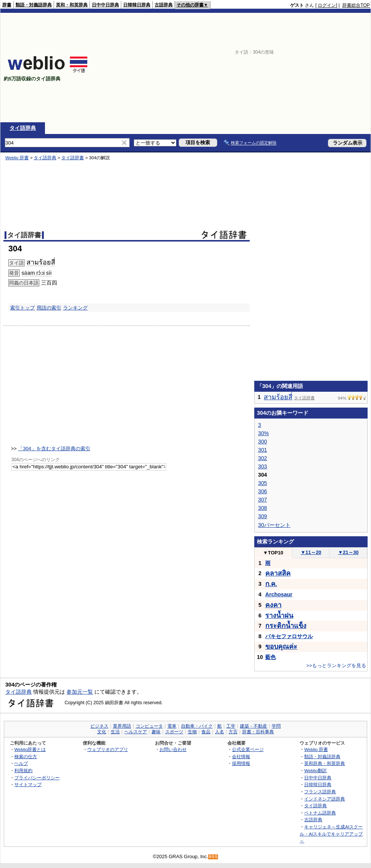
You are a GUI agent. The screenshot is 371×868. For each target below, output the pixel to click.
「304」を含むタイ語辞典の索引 (54, 449)
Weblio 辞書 (17, 158)
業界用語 (122, 726)
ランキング (75, 308)
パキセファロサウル (289, 636)
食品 (206, 732)
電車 (172, 726)
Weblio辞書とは (30, 749)
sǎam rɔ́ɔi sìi (36, 273)
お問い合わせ (173, 749)
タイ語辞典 (23, 128)
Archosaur (279, 594)
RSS (213, 857)
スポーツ (174, 732)
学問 (276, 726)
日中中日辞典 (105, 5)
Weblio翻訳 (315, 770)
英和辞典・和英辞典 (325, 763)
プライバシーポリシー (37, 778)
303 (263, 466)
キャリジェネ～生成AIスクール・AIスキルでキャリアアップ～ (331, 834)
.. (271, 584)
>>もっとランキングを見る (336, 666)
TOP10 (273, 553)
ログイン (327, 5)
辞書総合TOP (356, 5)
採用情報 (241, 763)
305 (263, 483)
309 (263, 516)
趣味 (156, 732)
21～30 (349, 552)
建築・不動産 (254, 726)
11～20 (311, 552)
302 (263, 458)
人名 (220, 732)
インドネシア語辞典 (325, 799)
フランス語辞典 (320, 792)
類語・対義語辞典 (34, 5)
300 (263, 442)
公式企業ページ (248, 749)
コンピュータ (149, 726)
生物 (192, 732)
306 (263, 491)
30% (264, 433)
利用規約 (23, 770)
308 (263, 508)
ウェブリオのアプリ (108, 749)
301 (263, 450)
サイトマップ (28, 784)
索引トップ (22, 308)
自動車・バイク (197, 726)
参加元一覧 (80, 692)
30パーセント (274, 525)
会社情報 (241, 756)
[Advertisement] (267, 68)
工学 (231, 726)
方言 (233, 732)
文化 (102, 732)
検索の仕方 (26, 756)
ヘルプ (21, 763)
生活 (115, 732)
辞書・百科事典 (258, 732)
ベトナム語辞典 (320, 813)
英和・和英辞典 (72, 5)
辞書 (7, 5)
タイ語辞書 (73, 158)
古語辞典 (164, 5)
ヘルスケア (136, 732)
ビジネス (99, 726)
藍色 (271, 657)
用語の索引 (49, 308)
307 (263, 500)
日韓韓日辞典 (137, 5)
